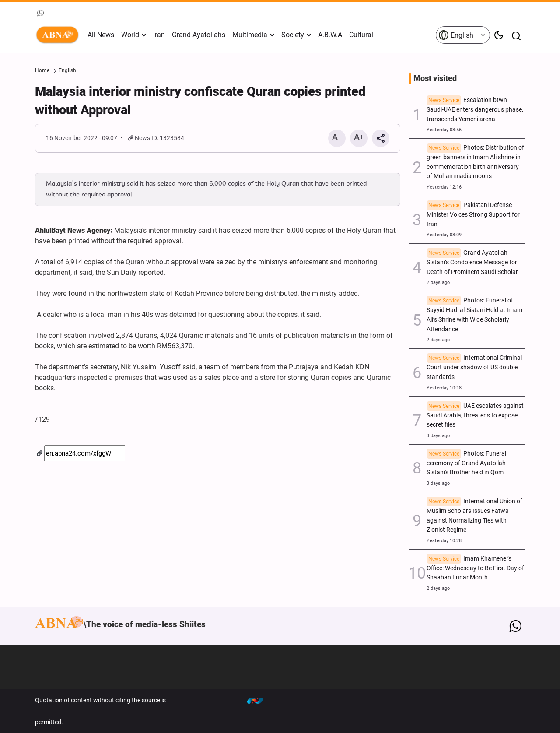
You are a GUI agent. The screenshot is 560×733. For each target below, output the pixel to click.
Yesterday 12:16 (444, 187)
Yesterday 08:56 (444, 130)
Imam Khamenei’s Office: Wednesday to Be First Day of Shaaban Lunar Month (475, 568)
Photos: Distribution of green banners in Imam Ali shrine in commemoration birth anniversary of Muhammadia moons (475, 162)
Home (42, 70)
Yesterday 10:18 (444, 388)
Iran (159, 35)
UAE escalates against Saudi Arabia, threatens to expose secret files (475, 416)
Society (293, 35)
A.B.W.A (330, 35)
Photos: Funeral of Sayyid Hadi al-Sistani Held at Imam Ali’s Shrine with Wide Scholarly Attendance (474, 315)
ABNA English (59, 35)
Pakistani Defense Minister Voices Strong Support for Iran (473, 215)
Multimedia (250, 35)
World (130, 35)
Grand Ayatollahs (199, 35)
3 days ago (438, 436)
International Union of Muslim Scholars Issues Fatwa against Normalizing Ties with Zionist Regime (474, 516)
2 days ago (438, 282)
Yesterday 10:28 (444, 541)
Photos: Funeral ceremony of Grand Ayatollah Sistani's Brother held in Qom (466, 463)
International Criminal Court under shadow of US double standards (474, 367)
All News (101, 35)
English (456, 35)
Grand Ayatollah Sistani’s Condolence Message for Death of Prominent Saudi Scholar (472, 262)
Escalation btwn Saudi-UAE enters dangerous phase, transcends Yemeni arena (475, 110)
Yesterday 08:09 (444, 235)
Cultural (361, 35)
